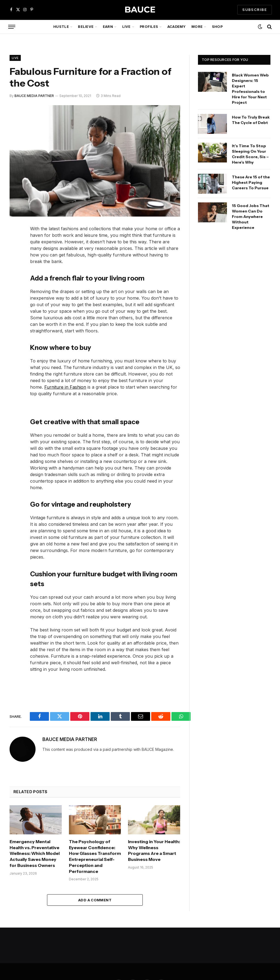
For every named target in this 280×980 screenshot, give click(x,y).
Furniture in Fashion (65, 387)
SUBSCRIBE (255, 10)
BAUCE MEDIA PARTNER (34, 96)
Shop (217, 27)
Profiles (149, 27)
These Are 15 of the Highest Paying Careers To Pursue (251, 182)
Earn (108, 27)
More (197, 27)
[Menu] (12, 27)
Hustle (61, 27)
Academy (177, 27)
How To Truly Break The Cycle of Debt (251, 120)
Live (126, 27)
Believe (86, 27)
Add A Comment (95, 900)
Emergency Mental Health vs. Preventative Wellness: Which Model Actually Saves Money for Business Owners (35, 853)
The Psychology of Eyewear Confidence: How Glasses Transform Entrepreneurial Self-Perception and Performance (95, 856)
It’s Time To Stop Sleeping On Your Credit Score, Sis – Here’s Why (250, 154)
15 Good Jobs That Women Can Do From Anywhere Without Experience (251, 217)
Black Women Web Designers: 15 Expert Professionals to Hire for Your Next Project (250, 89)
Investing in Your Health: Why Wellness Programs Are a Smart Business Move (154, 850)
